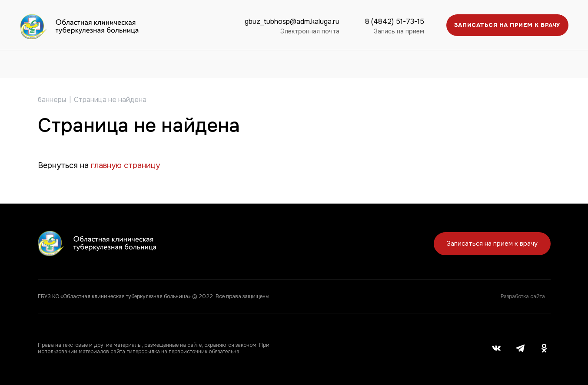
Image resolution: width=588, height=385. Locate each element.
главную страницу (125, 165)
